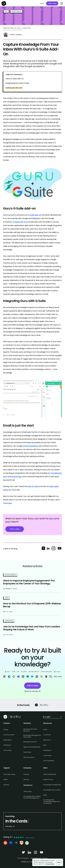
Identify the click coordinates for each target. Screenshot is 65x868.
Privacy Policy (50, 864)
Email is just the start (14, 88)
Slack (45, 795)
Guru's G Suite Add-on (15, 79)
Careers (26, 774)
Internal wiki (7, 750)
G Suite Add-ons (20, 222)
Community (47, 755)
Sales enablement (50, 774)
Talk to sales (52, 3)
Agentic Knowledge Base (32, 747)
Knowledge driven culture (52, 790)
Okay (59, 862)
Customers (47, 735)
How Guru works (9, 735)
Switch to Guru (48, 779)
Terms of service (23, 858)
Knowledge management (52, 785)
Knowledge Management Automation (32, 736)
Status (6, 779)
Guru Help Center (9, 774)
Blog (45, 745)
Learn (45, 730)
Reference (47, 740)
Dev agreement (36, 858)
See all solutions (29, 757)
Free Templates (49, 761)
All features (7, 745)
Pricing (6, 730)
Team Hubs (27, 752)
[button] (61, 3)
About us (26, 779)
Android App (16, 477)
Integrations (8, 740)
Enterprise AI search (30, 742)
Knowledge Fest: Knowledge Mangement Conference (52, 802)
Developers (47, 750)
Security (6, 785)
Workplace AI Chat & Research (30, 730)
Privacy (45, 858)
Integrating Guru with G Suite (17, 83)
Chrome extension (31, 446)
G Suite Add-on (35, 215)
